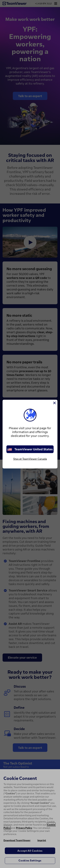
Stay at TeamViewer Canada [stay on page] (30, 459)
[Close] (54, 403)
